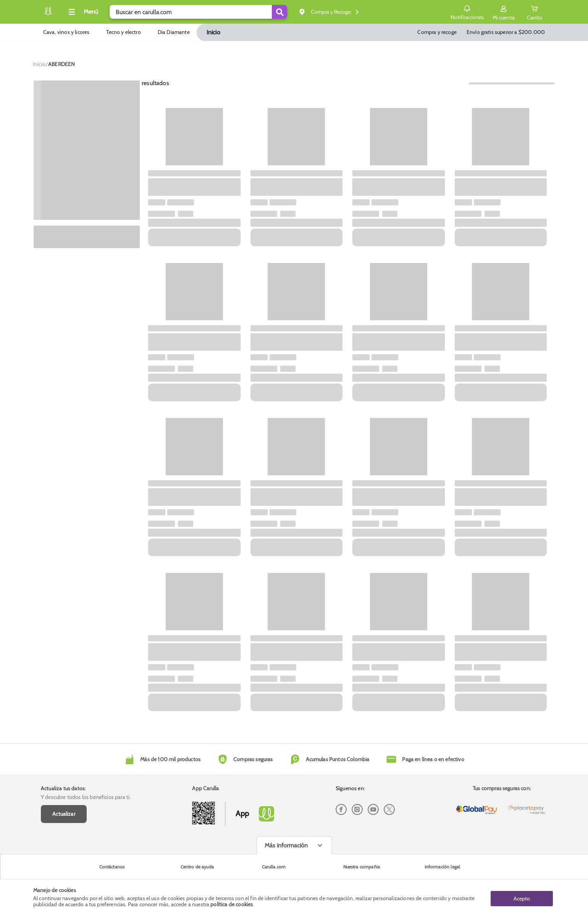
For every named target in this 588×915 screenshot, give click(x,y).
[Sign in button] (503, 12)
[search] (198, 12)
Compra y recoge (437, 32)
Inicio (213, 32)
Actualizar (64, 814)
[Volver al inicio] (48, 14)
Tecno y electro (123, 32)
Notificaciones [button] (466, 11)
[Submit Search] (279, 12)
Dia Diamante (174, 32)
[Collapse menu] (82, 12)
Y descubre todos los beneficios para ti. (86, 797)
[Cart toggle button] (534, 12)
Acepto (522, 897)
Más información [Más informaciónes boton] (286, 845)
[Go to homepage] (39, 64)
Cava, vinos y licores (66, 32)
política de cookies (232, 904)
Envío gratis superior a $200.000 (506, 32)
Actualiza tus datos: (63, 788)
